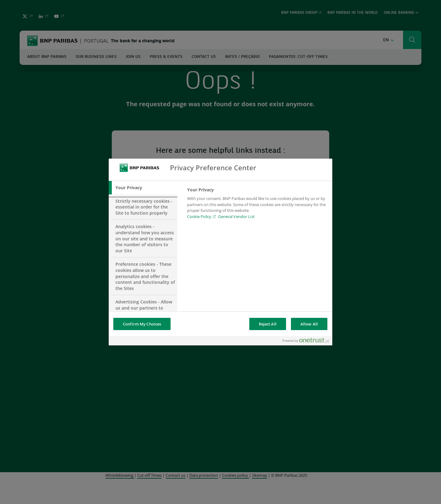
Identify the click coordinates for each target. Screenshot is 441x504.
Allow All (309, 324)
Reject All (268, 324)
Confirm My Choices (142, 324)
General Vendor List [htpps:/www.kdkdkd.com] (236, 216)
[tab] (143, 188)
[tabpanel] (257, 205)
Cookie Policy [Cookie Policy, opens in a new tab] (199, 216)
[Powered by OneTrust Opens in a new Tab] (306, 342)
